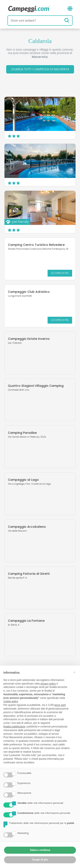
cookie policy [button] (11, 701)
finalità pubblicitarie (14, 727)
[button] (74, 672)
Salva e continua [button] (40, 850)
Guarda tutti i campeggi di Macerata (40, 69)
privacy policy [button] (48, 684)
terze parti (60, 705)
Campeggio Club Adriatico (29, 292)
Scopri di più (60, 273)
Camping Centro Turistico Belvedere (36, 245)
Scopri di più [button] (40, 860)
